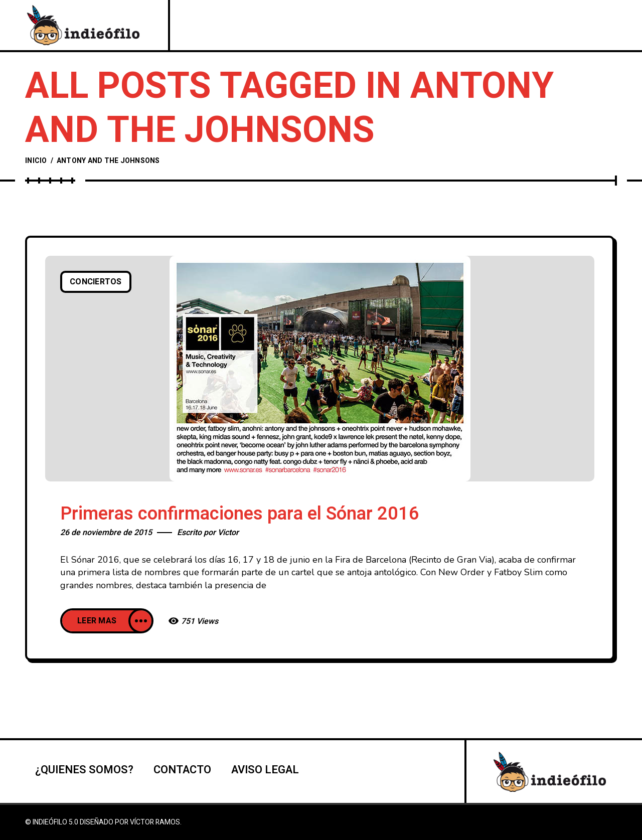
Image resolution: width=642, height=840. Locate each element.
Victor (228, 533)
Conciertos (96, 282)
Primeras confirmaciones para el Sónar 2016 (240, 514)
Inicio (36, 161)
